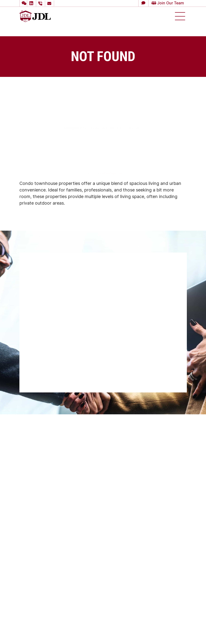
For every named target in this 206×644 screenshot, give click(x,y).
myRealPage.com (111, 173)
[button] (23, 3)
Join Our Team (165, 3)
